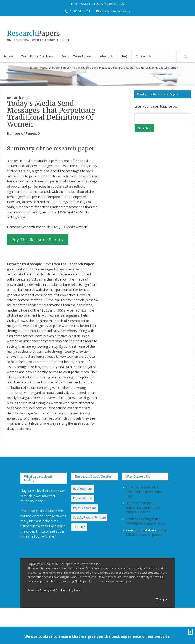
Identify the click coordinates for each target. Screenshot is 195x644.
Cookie (60, 590)
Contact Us (143, 56)
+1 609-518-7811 (79, 11)
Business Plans (83, 489)
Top (160, 600)
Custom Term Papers (77, 56)
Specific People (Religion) (89, 518)
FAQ (123, 4)
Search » (144, 128)
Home (74, 4)
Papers (33, 33)
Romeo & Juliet (83, 498)
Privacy (45, 590)
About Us (107, 56)
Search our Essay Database (99, 4)
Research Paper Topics (54, 68)
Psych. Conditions (85, 508)
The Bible (79, 527)
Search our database (141, 530)
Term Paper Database (37, 56)
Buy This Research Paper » (38, 240)
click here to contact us (115, 11)
